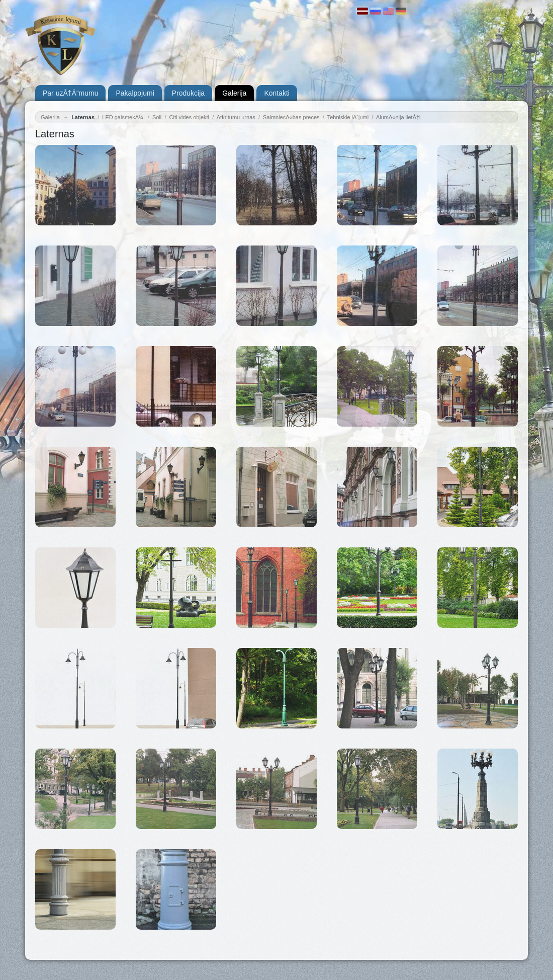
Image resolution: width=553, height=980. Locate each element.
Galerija (234, 93)
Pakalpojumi (135, 93)
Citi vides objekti (189, 117)
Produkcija (188, 93)
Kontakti (277, 93)
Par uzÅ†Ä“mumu (70, 93)
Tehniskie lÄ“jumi (348, 117)
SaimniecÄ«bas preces (291, 117)
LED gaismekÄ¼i (123, 117)
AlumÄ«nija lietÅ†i (398, 117)
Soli (157, 117)
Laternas (83, 117)
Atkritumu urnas (236, 117)
